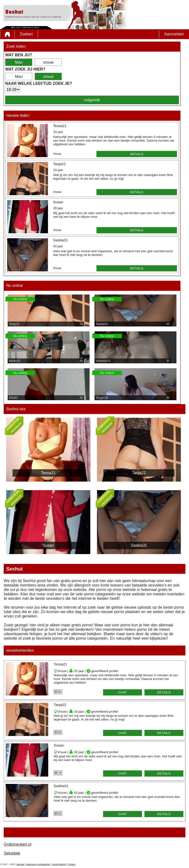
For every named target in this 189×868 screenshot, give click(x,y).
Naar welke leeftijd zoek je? (39, 83)
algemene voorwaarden (38, 864)
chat (122, 692)
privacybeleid (59, 864)
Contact (71, 864)
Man (19, 62)
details (137, 154)
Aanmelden (174, 34)
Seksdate (12, 853)
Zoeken (26, 34)
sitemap (21, 864)
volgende (92, 100)
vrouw (48, 62)
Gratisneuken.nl (17, 844)
